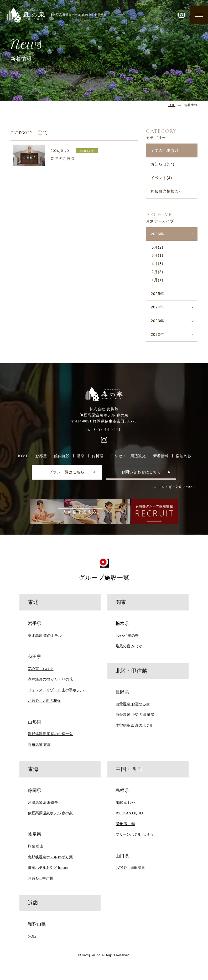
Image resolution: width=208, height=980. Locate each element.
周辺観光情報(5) (165, 191)
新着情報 (161, 456)
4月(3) (157, 264)
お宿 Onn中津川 (41, 878)
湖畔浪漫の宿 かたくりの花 (50, 679)
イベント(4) (161, 178)
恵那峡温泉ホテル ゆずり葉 (50, 857)
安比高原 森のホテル (45, 636)
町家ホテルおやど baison (48, 868)
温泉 (81, 456)
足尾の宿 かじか (129, 646)
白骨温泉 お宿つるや (133, 704)
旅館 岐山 (36, 846)
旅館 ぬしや (125, 802)
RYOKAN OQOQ (129, 813)
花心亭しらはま (41, 669)
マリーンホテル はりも (134, 834)
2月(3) (157, 272)
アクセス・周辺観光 (128, 456)
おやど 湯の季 (127, 636)
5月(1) (157, 255)
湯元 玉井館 (125, 824)
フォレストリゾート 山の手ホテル (56, 690)
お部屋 (41, 456)
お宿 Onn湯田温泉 (130, 868)
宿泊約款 (184, 456)
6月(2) (157, 247)
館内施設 (62, 456)
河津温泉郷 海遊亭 (43, 802)
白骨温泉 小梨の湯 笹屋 (135, 715)
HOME (22, 456)
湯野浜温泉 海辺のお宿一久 (50, 734)
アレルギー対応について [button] (177, 487)
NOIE (32, 936)
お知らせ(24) (163, 164)
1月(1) (157, 280)
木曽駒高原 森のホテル (134, 725)
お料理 (98, 456)
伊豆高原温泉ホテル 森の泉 (50, 813)
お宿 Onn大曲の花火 (44, 701)
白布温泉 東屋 (39, 745)
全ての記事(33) (165, 150)
